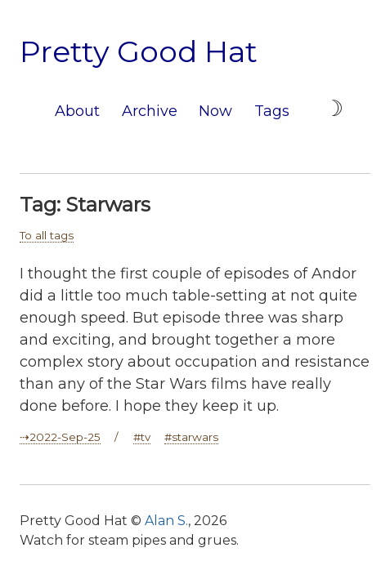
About (77, 111)
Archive (150, 111)
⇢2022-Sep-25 (60, 437)
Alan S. (166, 521)
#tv (142, 437)
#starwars (191, 437)
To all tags (47, 235)
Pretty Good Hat (139, 51)
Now (215, 111)
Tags (272, 111)
